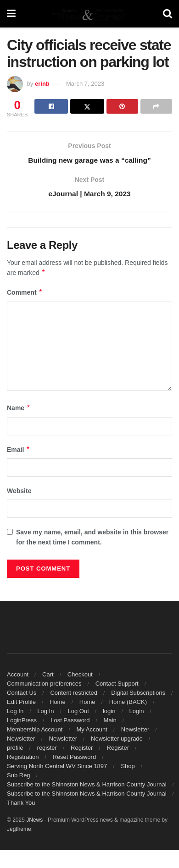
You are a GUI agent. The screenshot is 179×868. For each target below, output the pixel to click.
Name (19, 409)
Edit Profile (21, 703)
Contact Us (22, 694)
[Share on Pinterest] (122, 106)
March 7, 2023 (85, 84)
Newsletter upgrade (117, 740)
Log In (15, 712)
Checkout (80, 676)
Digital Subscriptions (138, 694)
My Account (92, 731)
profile (15, 749)
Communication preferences (44, 685)
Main (110, 722)
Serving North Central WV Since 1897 (57, 767)
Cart (48, 676)
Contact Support (117, 685)
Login (137, 712)
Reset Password (75, 758)
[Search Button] (168, 14)
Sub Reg (19, 777)
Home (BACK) (128, 703)
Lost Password (70, 722)
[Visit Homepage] (89, 14)
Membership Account (35, 731)
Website (19, 492)
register (47, 749)
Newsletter (135, 731)
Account (18, 676)
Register (82, 749)
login (109, 712)
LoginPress (22, 722)
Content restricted (74, 694)
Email (19, 451)
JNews (34, 821)
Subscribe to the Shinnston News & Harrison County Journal (87, 786)
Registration (23, 758)
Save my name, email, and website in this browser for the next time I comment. (92, 538)
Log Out (78, 712)
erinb (42, 84)
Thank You (21, 804)
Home (58, 703)
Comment (25, 294)
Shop (128, 767)
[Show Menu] (11, 14)
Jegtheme (19, 830)
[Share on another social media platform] (156, 106)
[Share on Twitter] (87, 106)
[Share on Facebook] (51, 106)
